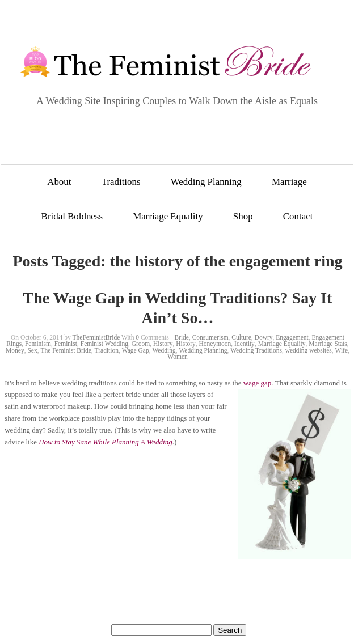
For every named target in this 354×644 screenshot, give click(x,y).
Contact (298, 216)
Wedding (164, 350)
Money (15, 350)
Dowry (264, 337)
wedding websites (309, 350)
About (59, 182)
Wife (342, 350)
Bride (182, 337)
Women (177, 357)
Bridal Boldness (72, 216)
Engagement (292, 337)
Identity (245, 344)
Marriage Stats (328, 344)
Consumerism (210, 337)
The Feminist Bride (66, 350)
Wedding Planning (206, 182)
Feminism (38, 344)
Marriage (289, 182)
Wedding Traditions (256, 350)
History (163, 344)
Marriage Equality (168, 216)
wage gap (257, 383)
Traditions (121, 182)
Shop (243, 216)
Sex (32, 350)
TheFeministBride (96, 337)
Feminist (66, 344)
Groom (141, 344)
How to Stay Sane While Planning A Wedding (106, 442)
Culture (241, 337)
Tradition (107, 350)
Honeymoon (215, 344)
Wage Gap (136, 350)
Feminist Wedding (104, 344)
